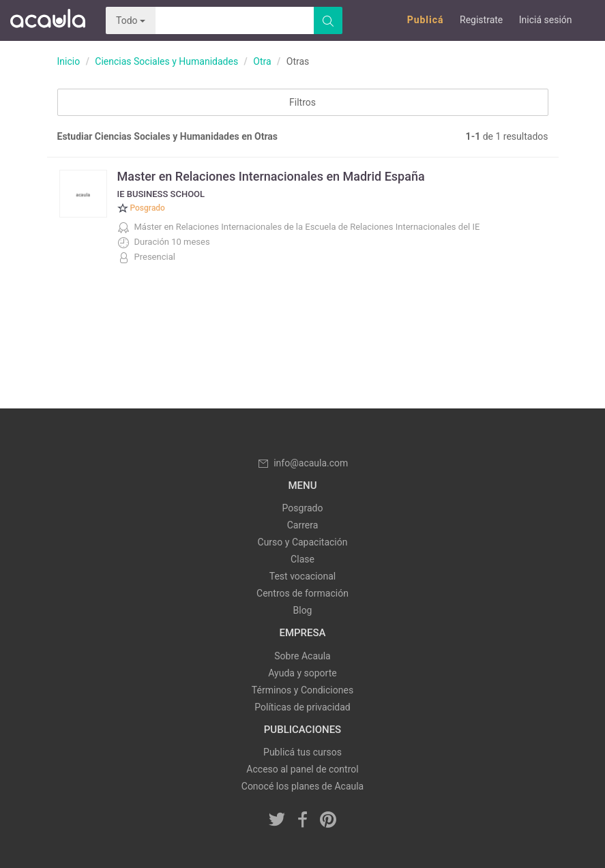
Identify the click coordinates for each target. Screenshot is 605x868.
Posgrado (303, 508)
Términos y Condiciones (302, 690)
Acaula (48, 20)
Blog (303, 610)
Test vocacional (302, 576)
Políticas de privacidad (302, 707)
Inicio (69, 61)
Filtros (302, 102)
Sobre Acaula (302, 656)
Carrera (303, 525)
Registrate (481, 20)
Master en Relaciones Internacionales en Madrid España (271, 176)
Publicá (426, 20)
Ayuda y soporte (302, 673)
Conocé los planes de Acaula (302, 786)
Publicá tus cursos (302, 752)
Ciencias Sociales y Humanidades (166, 61)
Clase (302, 559)
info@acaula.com (303, 463)
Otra (262, 61)
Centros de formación (302, 593)
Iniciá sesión (546, 20)
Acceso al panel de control (302, 769)
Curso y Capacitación (303, 542)
